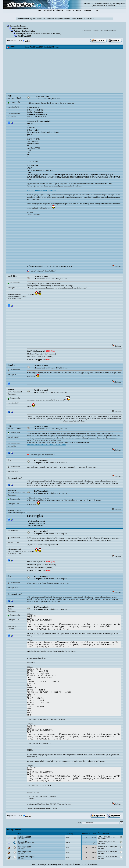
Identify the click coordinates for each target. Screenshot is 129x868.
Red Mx (11, 607)
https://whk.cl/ (50, 271)
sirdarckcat (12, 491)
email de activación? (109, 6)
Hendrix (11, 390)
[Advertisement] (64, 71)
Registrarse (77, 10)
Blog (49, 10)
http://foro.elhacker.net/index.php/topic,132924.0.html (46, 445)
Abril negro (20, 34)
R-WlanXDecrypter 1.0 (36, 360)
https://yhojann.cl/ (37, 271)
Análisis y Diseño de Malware (25, 31)
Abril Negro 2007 (24, 36)
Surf (59, 485)
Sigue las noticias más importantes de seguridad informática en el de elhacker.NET (63, 18)
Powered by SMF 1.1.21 (57, 864)
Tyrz (9, 460)
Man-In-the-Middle (43, 34)
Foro (39, 10)
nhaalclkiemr (13, 276)
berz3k (103, 839)
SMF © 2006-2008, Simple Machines (83, 864)
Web (44, 10)
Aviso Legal (42, 864)
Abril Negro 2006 (24, 847)
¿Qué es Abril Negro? (26, 857)
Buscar (61, 10)
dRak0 (103, 844)
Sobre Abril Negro (24, 842)
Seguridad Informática (21, 28)
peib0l (68, 838)
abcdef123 (11, 365)
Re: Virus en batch (41, 277)
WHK (53, 34)
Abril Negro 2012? (24, 837)
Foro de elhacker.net (18, 26)
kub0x (58, 34)
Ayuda (54, 10)
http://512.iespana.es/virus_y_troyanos (42, 190)
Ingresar (112, 3)
